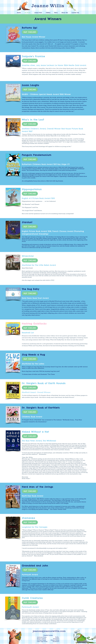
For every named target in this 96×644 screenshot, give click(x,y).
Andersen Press (42, 637)
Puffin (57, 637)
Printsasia (56, 639)
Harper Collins (41, 639)
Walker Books (55, 640)
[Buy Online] (30, 32)
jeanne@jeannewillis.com (49, 631)
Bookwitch (56, 641)
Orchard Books (41, 640)
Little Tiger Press (42, 641)
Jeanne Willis (48, 6)
